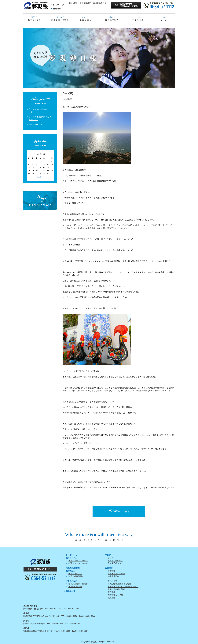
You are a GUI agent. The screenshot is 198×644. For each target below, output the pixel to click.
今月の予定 (112, 581)
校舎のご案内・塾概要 (78, 584)
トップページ (71, 555)
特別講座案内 (113, 576)
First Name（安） (36, 124)
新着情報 (112, 571)
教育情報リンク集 (115, 595)
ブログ (111, 558)
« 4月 (39, 177)
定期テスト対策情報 (116, 574)
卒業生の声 (71, 591)
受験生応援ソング (115, 563)
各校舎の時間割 (75, 587)
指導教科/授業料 (73, 568)
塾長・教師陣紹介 (76, 576)
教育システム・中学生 (78, 563)
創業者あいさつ (75, 574)
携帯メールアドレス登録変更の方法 (123, 587)
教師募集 (112, 598)
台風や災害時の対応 (116, 589)
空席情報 (112, 592)
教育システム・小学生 (78, 561)
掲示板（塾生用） (115, 561)
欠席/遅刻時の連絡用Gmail (119, 584)
